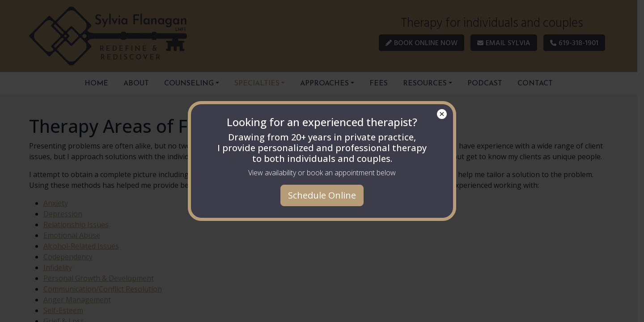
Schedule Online (322, 195)
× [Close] (442, 114)
